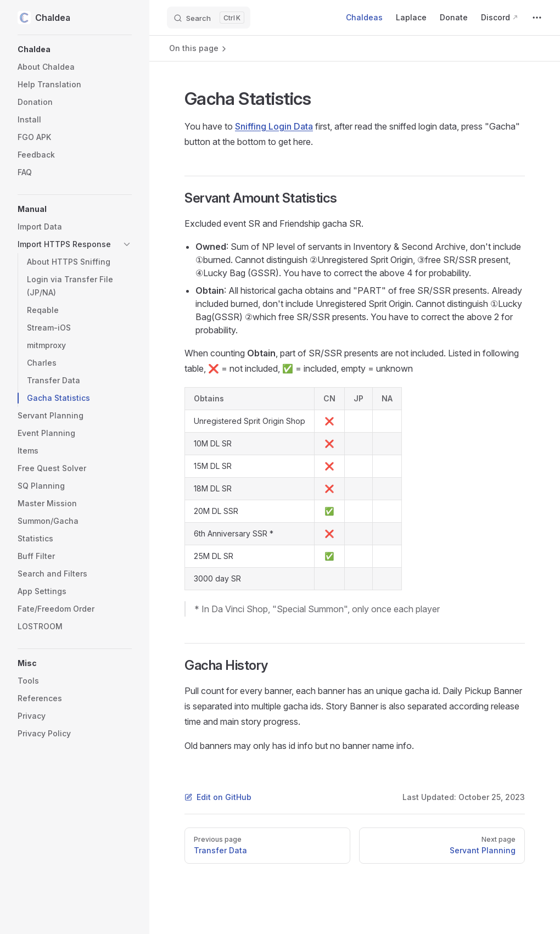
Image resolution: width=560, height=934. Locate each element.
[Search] (209, 18)
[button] (75, 49)
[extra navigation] (537, 18)
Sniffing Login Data (274, 126)
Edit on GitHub (218, 797)
